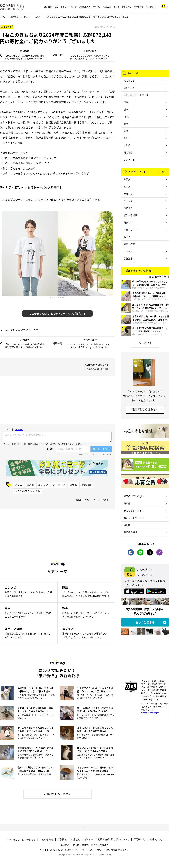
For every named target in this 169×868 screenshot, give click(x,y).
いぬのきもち (47, 839)
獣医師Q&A (127, 7)
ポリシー (89, 839)
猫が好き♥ (129, 88)
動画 (126, 124)
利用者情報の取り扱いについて (114, 839)
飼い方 (127, 186)
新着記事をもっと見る (57, 794)
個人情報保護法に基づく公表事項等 (91, 845)
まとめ (127, 145)
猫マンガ (64, 7)
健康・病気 (129, 244)
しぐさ (127, 237)
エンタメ (97, 7)
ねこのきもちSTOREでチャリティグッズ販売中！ (57, 314)
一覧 (162, 172)
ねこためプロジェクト (27, 491)
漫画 (126, 109)
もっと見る (145, 343)
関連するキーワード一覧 (91, 500)
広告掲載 (62, 839)
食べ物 (74, 7)
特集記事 (86, 485)
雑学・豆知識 (130, 215)
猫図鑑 (116, 7)
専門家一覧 (139, 839)
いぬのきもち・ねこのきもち (21, 839)
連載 (56, 7)
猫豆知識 (48, 7)
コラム (73, 485)
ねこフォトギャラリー (135, 518)
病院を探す (139, 7)
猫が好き (15, 17)
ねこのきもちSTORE (57, 297)
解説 (126, 138)
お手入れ (128, 179)
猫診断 (127, 525)
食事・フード (130, 230)
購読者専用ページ (133, 532)
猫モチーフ (59, 485)
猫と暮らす (129, 81)
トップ (3, 17)
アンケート (129, 160)
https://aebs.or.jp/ (150, 713)
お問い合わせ (156, 839)
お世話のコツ (85, 7)
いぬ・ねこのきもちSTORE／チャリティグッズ (29, 158)
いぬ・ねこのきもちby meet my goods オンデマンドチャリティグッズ (43, 173)
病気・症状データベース (136, 95)
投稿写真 (107, 7)
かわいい (128, 194)
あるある (128, 208)
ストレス (128, 201)
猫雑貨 (38, 17)
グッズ (27, 17)
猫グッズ (128, 222)
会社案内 (65, 845)
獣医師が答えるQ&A (134, 496)
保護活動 (128, 258)
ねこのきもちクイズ (134, 511)
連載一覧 (57, 55)
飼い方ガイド (152, 7)
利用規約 (76, 839)
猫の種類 (128, 152)
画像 (126, 131)
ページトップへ (84, 828)
